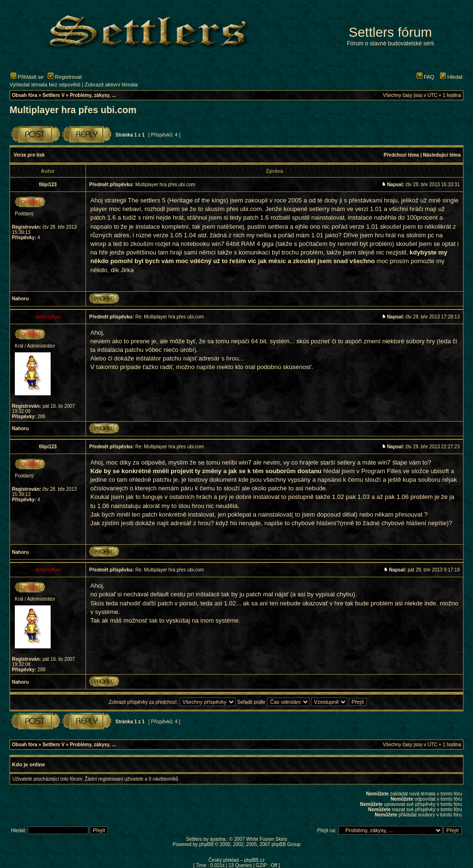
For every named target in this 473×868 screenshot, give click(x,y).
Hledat (451, 77)
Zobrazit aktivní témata (111, 85)
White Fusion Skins (267, 839)
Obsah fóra (25, 95)
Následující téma (442, 155)
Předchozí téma (401, 155)
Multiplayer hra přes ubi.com (73, 110)
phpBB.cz (254, 860)
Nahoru (20, 299)
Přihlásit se (27, 77)
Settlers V (54, 95)
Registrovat (65, 77)
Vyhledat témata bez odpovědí (45, 85)
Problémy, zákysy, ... (93, 95)
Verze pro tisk (29, 155)
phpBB (206, 844)
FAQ (425, 77)
